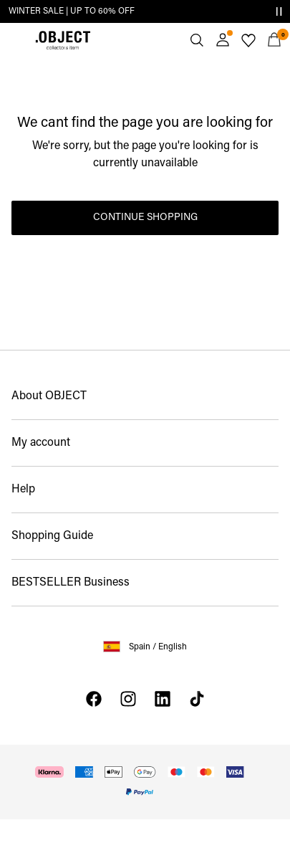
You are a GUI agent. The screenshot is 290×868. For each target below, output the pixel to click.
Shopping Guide (52, 536)
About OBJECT (49, 396)
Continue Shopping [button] (145, 218)
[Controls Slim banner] (279, 11)
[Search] (197, 40)
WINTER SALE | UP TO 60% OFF (72, 11)
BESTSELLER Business (71, 583)
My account (41, 443)
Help (23, 490)
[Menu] (16, 40)
